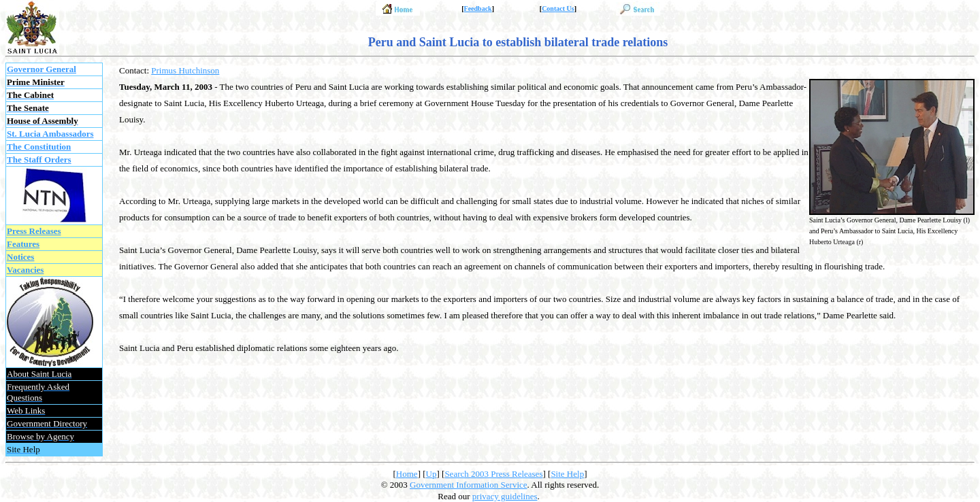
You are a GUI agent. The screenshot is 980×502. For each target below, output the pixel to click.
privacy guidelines (505, 496)
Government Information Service (469, 485)
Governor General (42, 69)
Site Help (567, 474)
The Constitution (39, 147)
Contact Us (558, 9)
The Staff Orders (39, 160)
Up (431, 474)
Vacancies (25, 270)
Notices (20, 257)
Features (23, 244)
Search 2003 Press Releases (493, 474)
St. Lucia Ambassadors (50, 134)
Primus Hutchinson (185, 70)
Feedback (478, 9)
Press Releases (34, 231)
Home (407, 474)
